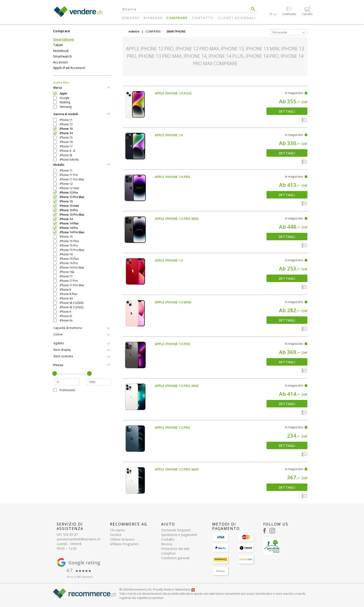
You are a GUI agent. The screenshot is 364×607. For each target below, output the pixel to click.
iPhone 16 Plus (69, 259)
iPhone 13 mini (69, 206)
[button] (273, 14)
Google (65, 98)
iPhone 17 (66, 146)
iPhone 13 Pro (69, 210)
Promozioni (67, 390)
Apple (63, 93)
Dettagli (287, 111)
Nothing (65, 102)
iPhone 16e (67, 272)
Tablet (58, 45)
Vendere (131, 18)
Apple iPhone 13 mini (173, 302)
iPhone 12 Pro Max (72, 197)
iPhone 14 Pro (69, 228)
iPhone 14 (66, 133)
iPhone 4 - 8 (67, 151)
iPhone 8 (65, 290)
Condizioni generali (175, 558)
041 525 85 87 (67, 534)
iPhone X (65, 312)
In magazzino (294, 93)
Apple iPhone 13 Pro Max (177, 386)
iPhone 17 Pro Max (72, 285)
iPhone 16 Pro (69, 263)
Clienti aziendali (237, 18)
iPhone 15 (66, 138)
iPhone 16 (66, 142)
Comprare (177, 18)
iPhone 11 (66, 120)
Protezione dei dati (175, 549)
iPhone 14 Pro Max (72, 232)
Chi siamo (117, 530)
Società (116, 535)
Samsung (66, 107)
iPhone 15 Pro (69, 245)
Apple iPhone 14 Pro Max (177, 219)
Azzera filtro (61, 83)
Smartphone (64, 39)
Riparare (153, 18)
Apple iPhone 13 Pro (173, 344)
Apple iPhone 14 (169, 135)
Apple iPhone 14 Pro (173, 177)
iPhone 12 (66, 124)
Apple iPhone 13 (169, 260)
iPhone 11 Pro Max (72, 179)
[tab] (83, 88)
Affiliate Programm (124, 544)
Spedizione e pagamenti (179, 535)
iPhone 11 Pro (69, 175)
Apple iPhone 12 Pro (173, 427)
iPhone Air (66, 298)
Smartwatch (62, 56)
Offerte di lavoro (122, 539)
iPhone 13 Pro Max (72, 215)
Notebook (61, 51)
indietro (134, 31)
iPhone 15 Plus (69, 241)
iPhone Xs (66, 320)
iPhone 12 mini (69, 188)
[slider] (55, 373)
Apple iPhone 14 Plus (173, 93)
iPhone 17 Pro (69, 281)
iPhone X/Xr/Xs (69, 160)
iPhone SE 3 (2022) (71, 307)
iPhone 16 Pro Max (72, 268)
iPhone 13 (66, 129)
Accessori (61, 62)
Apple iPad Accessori (69, 68)
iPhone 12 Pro (69, 193)
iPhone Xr (66, 316)
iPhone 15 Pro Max (72, 250)
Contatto (203, 18)
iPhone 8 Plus (68, 294)
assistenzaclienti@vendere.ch (78, 539)
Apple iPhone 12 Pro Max (177, 469)
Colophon (168, 553)
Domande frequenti (176, 530)
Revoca (167, 544)
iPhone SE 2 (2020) (71, 303)
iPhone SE (66, 155)
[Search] (185, 9)
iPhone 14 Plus (69, 223)
